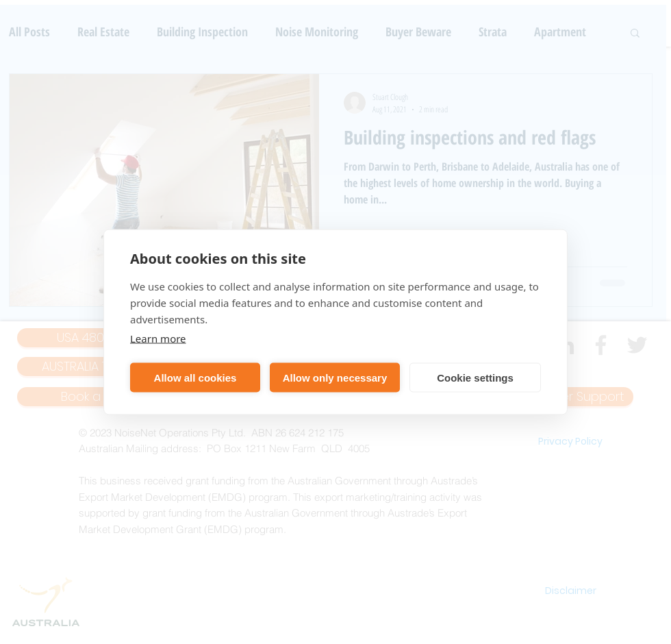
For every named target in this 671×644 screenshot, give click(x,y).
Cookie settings (475, 377)
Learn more (158, 338)
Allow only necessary (335, 377)
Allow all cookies (195, 377)
